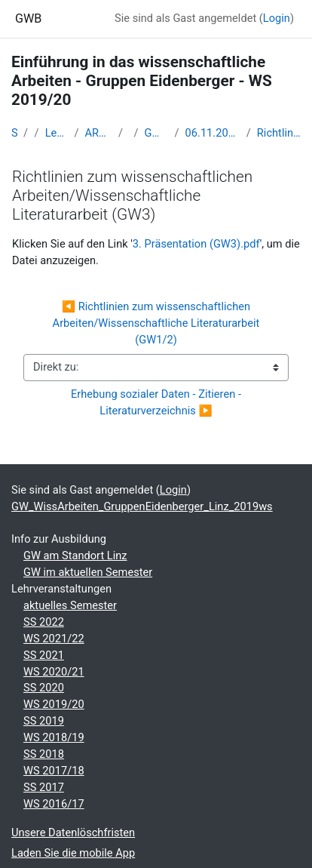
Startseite (14, 133)
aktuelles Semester (70, 605)
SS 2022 (44, 622)
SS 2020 (44, 688)
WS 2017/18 (54, 771)
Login (277, 18)
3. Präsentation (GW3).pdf (196, 244)
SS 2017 (44, 787)
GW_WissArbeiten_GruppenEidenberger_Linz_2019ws (157, 133)
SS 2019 (44, 721)
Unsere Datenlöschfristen (73, 833)
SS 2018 (44, 754)
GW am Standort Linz (75, 556)
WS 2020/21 (54, 672)
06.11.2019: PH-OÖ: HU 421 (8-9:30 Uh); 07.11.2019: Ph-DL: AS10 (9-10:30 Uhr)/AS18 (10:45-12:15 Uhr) (213, 133)
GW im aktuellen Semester (88, 572)
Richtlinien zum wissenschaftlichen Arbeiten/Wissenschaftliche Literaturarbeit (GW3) (279, 133)
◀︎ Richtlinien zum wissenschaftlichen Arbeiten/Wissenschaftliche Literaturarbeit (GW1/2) (158, 323)
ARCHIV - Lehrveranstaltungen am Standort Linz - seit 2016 (98, 133)
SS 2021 (44, 655)
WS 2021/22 (54, 639)
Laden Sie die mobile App (73, 853)
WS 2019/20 (54, 704)
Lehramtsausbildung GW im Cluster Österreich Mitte (57, 133)
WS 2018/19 (54, 737)
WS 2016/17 (54, 804)
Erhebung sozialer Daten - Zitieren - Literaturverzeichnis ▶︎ (158, 402)
